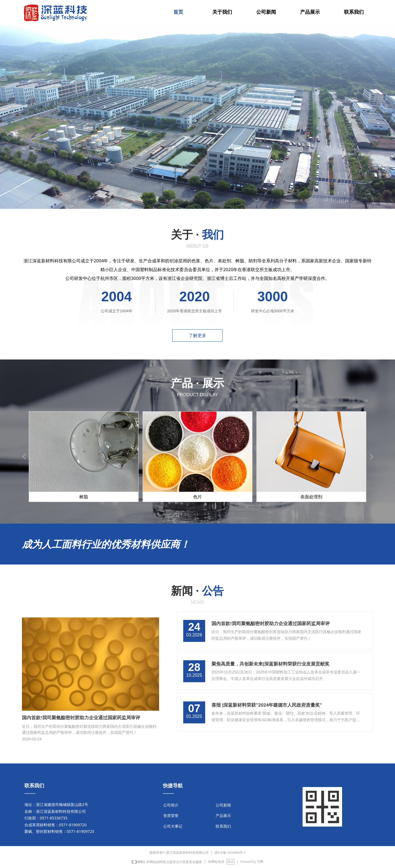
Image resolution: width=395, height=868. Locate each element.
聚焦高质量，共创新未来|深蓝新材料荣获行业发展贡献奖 (270, 664)
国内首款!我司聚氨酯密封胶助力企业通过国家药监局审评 (271, 624)
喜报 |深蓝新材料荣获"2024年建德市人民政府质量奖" (267, 705)
